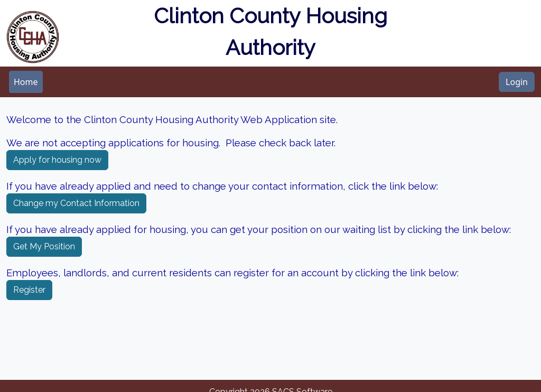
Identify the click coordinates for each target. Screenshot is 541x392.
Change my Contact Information (76, 203)
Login (517, 82)
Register (29, 290)
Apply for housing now (57, 160)
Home (26, 82)
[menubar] (26, 82)
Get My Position (44, 246)
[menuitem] (26, 82)
